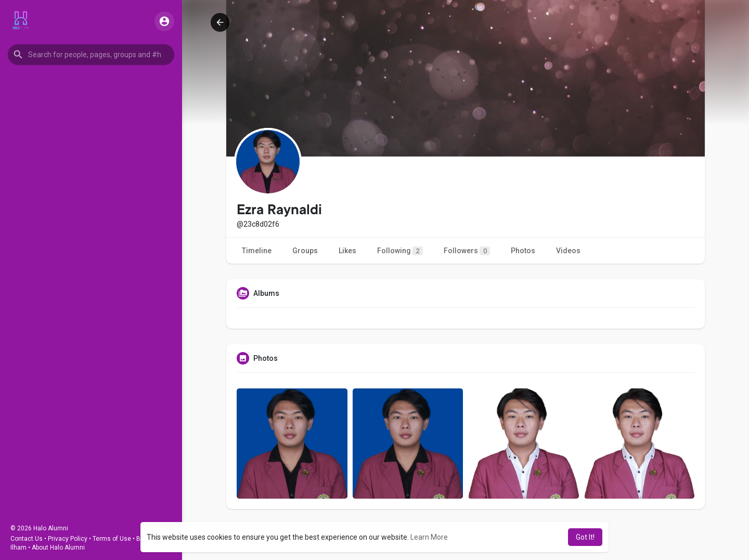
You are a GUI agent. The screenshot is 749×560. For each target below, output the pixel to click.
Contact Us (27, 539)
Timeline (257, 251)
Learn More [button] (429, 537)
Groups (305, 251)
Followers (467, 251)
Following (400, 251)
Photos (523, 251)
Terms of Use (112, 539)
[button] (91, 55)
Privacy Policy (68, 539)
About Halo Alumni (58, 548)
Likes (347, 251)
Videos (568, 251)
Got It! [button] (585, 537)
